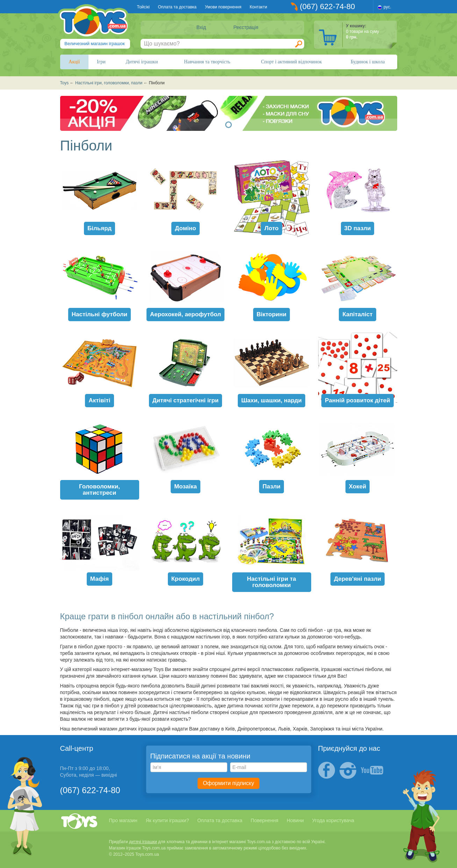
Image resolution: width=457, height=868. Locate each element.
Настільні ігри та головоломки (271, 582)
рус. (387, 7)
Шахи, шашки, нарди (272, 400)
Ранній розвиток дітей (357, 400)
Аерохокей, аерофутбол (185, 314)
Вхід (201, 27)
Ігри (101, 62)
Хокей (358, 486)
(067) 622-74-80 (328, 6)
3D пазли (358, 228)
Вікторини (272, 314)
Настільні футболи (100, 314)
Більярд (99, 228)
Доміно (185, 228)
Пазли (272, 486)
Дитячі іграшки (142, 62)
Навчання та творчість (207, 62)
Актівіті (99, 400)
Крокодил (186, 579)
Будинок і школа (368, 62)
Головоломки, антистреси (99, 490)
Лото (271, 228)
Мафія (99, 579)
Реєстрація (246, 27)
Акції (74, 62)
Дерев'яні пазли (358, 579)
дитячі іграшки (143, 842)
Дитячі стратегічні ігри (186, 400)
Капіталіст (357, 314)
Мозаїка (185, 486)
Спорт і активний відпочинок (291, 62)
